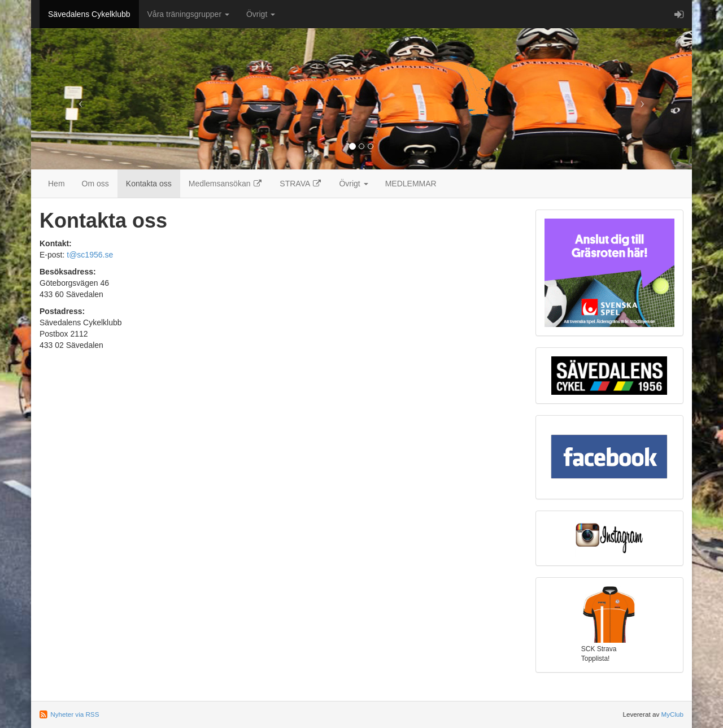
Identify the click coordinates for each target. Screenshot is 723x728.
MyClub (672, 714)
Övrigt (261, 14)
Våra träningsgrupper (188, 14)
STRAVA (301, 184)
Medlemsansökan (226, 184)
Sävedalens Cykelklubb (89, 14)
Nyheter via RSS (75, 714)
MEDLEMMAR (411, 184)
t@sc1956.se (90, 255)
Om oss (95, 184)
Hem (56, 184)
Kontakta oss (149, 184)
